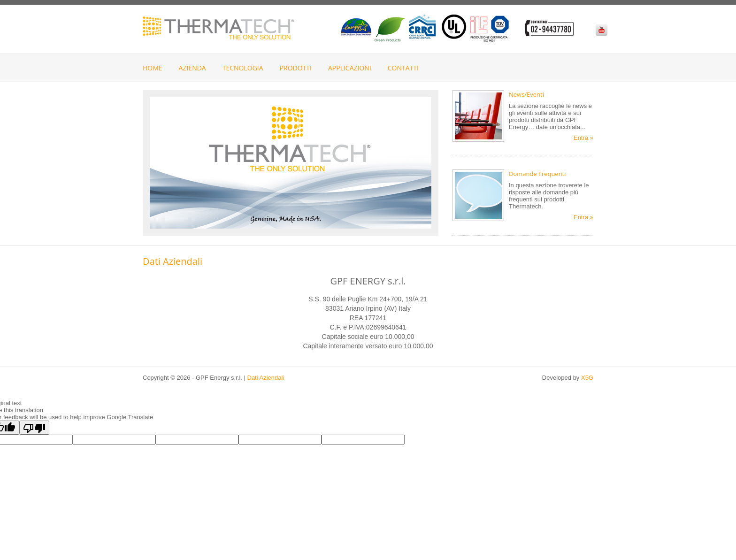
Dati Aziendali (266, 378)
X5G (587, 378)
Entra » (583, 138)
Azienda (192, 68)
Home (153, 68)
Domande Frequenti (537, 174)
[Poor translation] (34, 428)
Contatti (403, 68)
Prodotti (296, 68)
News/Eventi (526, 94)
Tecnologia (243, 68)
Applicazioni (350, 68)
